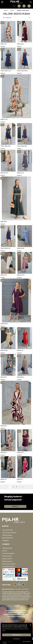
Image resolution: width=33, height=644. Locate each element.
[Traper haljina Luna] (15, 73)
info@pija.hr (6, 541)
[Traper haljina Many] (31, 73)
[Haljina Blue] (31, 224)
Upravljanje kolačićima (8, 567)
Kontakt (5, 551)
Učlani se (15, 506)
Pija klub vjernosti (7, 561)
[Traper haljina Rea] (31, 148)
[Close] (16, 635)
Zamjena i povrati (7, 559)
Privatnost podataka (8, 553)
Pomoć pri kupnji (7, 556)
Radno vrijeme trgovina (9, 564)
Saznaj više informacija (11, 502)
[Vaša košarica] (29, 6)
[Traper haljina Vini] (15, 250)
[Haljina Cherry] (15, 175)
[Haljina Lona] (31, 175)
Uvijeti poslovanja (7, 548)
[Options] (16, 639)
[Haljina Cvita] (31, 122)
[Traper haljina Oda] (15, 148)
